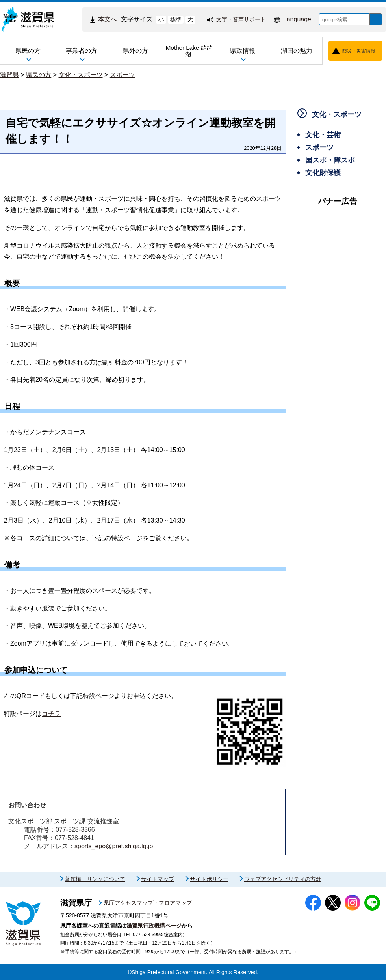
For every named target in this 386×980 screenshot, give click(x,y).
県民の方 (39, 75)
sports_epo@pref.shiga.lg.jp (114, 846)
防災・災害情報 (359, 51)
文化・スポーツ (81, 75)
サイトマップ (158, 879)
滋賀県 (9, 75)
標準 (170, 19)
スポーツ (122, 75)
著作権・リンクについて (95, 879)
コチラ (51, 714)
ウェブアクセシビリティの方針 (283, 879)
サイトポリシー (209, 879)
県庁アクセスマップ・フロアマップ (148, 903)
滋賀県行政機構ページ (154, 926)
